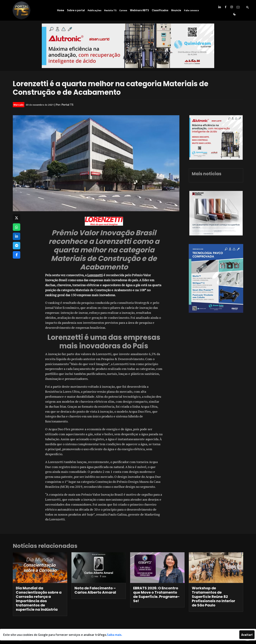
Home (61, 10)
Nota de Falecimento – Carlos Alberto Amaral (95, 590)
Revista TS (110, 10)
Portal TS (67, 105)
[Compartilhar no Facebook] (17, 255)
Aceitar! (247, 635)
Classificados (160, 10)
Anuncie (176, 10)
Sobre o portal (76, 10)
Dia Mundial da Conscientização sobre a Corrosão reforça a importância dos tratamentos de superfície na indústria (39, 599)
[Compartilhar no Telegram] (17, 246)
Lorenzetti (95, 275)
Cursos (123, 10)
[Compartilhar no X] (17, 218)
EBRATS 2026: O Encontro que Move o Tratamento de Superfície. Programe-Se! (156, 594)
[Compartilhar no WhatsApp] (17, 227)
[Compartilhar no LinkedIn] (17, 236)
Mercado (19, 105)
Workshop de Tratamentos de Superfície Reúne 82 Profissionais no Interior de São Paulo (214, 597)
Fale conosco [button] (191, 10)
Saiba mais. (114, 635)
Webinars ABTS (139, 10)
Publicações (94, 10)
